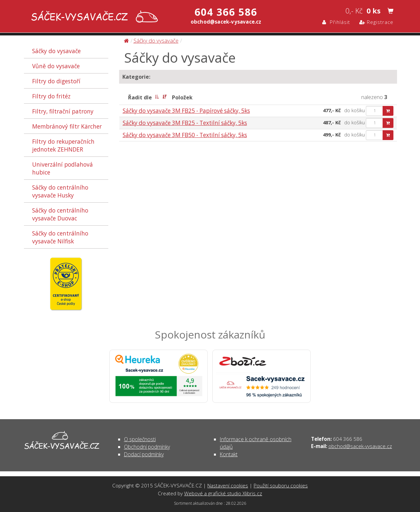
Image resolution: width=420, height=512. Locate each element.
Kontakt (229, 454)
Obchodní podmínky (147, 447)
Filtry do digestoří (56, 81)
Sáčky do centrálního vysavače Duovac (60, 214)
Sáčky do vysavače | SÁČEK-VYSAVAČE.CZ (93, 17)
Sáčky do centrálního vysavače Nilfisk (60, 237)
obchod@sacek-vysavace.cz (360, 446)
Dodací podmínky (144, 454)
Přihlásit (336, 22)
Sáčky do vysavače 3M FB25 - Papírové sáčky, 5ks (186, 111)
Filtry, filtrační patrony (63, 111)
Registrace (376, 22)
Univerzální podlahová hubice (63, 168)
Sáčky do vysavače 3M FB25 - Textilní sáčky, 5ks (185, 123)
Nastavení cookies (228, 485)
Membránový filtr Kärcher (67, 126)
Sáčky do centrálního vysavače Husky (60, 191)
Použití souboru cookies (281, 485)
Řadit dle (140, 97)
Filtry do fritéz (51, 96)
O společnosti (140, 439)
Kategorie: (136, 77)
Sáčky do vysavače (56, 51)
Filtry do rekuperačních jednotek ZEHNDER (63, 145)
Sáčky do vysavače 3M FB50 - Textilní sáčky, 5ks (185, 135)
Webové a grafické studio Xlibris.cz (223, 493)
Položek (182, 97)
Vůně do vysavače (56, 66)
